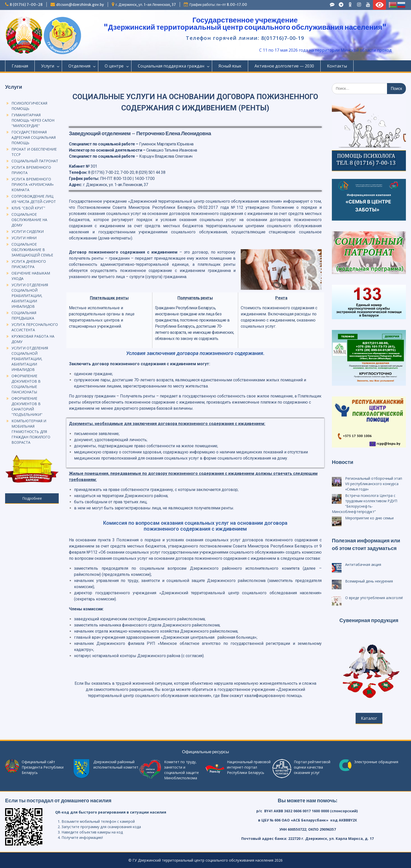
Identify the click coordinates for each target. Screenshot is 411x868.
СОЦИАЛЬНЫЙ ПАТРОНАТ (35, 161)
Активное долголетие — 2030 (284, 66)
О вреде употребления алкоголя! (374, 598)
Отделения (79, 66)
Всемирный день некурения (369, 581)
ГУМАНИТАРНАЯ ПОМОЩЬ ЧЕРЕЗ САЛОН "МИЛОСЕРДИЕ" (33, 120)
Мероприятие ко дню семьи (369, 518)
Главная (20, 66)
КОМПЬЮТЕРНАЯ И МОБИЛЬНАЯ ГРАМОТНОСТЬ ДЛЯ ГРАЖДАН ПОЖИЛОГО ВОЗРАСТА (31, 432)
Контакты (337, 66)
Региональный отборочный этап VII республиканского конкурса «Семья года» (374, 484)
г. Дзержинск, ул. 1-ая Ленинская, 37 (146, 5)
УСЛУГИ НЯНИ (24, 238)
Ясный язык (230, 66)
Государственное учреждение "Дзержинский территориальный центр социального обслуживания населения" (245, 24)
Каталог (369, 718)
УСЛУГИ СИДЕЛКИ (28, 231)
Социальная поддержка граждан (171, 66)
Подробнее (32, 498)
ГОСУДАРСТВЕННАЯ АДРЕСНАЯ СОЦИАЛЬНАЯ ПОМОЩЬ (34, 137)
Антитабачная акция (363, 564)
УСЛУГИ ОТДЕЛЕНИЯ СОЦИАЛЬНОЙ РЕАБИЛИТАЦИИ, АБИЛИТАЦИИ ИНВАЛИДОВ (30, 296)
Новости (343, 462)
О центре (114, 66)
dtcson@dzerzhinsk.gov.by (80, 5)
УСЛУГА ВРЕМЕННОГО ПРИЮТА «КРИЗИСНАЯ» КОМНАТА (33, 184)
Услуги (48, 66)
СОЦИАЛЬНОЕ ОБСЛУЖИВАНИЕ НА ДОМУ (29, 220)
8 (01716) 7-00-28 (26, 5)
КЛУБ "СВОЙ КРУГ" (28, 208)
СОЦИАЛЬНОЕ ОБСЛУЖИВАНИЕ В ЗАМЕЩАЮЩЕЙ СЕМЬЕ (32, 250)
